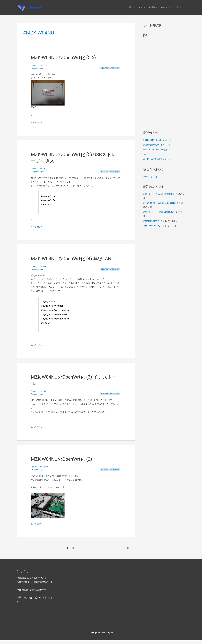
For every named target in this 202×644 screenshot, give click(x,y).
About (142, 9)
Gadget (41, 72)
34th (145, 158)
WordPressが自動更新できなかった (160, 163)
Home (132, 9)
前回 (46, 479)
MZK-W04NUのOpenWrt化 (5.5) (65, 61)
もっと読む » (37, 126)
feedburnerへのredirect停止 (156, 153)
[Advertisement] (164, 86)
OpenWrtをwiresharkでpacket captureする (163, 207)
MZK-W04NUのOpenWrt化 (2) (63, 463)
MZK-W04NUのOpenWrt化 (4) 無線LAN (73, 262)
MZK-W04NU (115, 72)
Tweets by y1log (151, 180)
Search (180, 9)
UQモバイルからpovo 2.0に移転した (160, 198)
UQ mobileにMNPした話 (154, 224)
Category (166, 9)
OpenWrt (104, 72)
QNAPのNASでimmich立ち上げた (159, 144)
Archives (153, 9)
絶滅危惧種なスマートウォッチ (158, 149)
